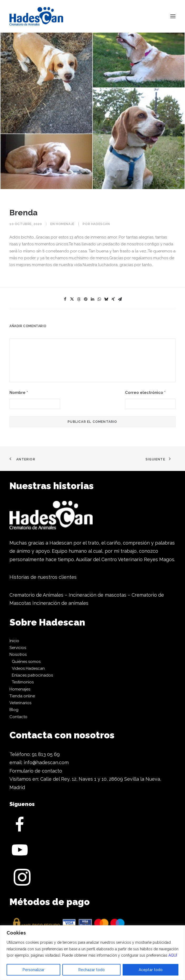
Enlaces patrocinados (32, 675)
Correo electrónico (145, 393)
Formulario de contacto (36, 771)
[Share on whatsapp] (99, 299)
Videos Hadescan (28, 668)
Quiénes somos (26, 662)
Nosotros (18, 654)
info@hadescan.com (46, 762)
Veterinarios (20, 703)
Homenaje (65, 224)
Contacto (18, 717)
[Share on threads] (79, 299)
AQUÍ (173, 955)
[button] (173, 16)
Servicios (18, 648)
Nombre (19, 393)
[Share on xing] (113, 299)
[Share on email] (120, 299)
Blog (14, 710)
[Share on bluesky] (106, 299)
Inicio (14, 641)
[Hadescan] (36, 16)
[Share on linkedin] (93, 299)
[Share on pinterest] (86, 299)
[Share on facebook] (65, 299)
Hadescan (101, 224)
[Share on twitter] (72, 299)
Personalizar (34, 970)
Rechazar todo (92, 970)
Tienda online (22, 696)
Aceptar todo (151, 970)
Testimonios (23, 682)
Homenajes (20, 689)
